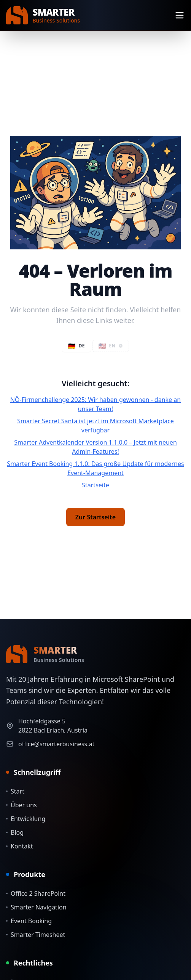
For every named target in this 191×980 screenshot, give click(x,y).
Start (15, 791)
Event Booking (29, 921)
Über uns (21, 805)
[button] (111, 346)
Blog (15, 832)
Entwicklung (26, 819)
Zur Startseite (95, 517)
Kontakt (20, 846)
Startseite (95, 485)
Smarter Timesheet (36, 935)
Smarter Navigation (36, 907)
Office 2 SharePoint (36, 893)
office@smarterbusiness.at (56, 744)
